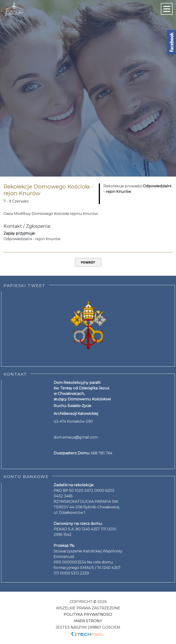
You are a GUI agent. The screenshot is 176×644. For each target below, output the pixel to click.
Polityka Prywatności (88, 614)
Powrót (88, 262)
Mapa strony (88, 621)
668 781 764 (102, 453)
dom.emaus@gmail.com (76, 437)
